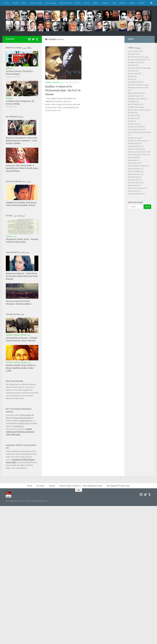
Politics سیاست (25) (137, 107)
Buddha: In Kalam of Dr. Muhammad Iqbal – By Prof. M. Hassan (63, 90)
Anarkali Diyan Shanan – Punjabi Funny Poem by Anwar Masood (21, 340)
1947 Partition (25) (136, 104)
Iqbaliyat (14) (134, 160)
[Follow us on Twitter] (33, 39)
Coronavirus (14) (136, 163)
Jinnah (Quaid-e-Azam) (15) (140, 155)
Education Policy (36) (137, 93)
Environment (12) (136, 180)
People (15, 3)
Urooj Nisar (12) (135, 191)
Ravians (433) (134, 54)
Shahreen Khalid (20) (137, 127)
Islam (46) (133, 76)
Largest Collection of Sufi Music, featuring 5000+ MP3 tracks (20, 432)
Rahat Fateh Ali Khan (23, 418)
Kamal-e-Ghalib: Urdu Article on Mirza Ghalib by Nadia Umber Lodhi (21, 368)
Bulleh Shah (24, 424)
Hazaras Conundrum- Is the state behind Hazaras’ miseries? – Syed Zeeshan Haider (21, 141)
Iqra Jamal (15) (135, 157)
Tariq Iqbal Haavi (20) (137, 129)
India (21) (133, 121)
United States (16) (136, 146)
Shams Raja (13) (135, 177)
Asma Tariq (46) (135, 74)
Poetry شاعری (36, 3)
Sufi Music (40, 486)
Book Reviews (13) (136, 174)
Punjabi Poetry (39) (136, 82)
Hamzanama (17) (136, 143)
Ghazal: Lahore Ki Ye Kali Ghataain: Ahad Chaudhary (19, 303)
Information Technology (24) (140, 110)
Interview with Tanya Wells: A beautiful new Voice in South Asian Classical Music (22, 169)
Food (114, 3)
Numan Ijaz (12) (135, 185)
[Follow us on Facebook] (30, 39)
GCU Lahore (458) (136, 51)
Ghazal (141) (134, 65)
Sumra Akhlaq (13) (136, 169)
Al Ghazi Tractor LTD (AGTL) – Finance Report (20, 73)
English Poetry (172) (137, 62)
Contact (141, 3)
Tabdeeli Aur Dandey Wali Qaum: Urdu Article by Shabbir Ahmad (21, 204)
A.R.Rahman (19, 426)
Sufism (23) (134, 113)
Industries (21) (135, 118)
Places (24, 3)
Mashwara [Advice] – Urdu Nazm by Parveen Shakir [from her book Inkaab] (22, 276)
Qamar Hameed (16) (137, 149)
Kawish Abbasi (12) (137, 183)
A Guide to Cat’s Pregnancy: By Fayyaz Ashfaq (20, 103)
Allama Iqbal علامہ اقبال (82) (140, 68)
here (17, 396)
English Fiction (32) (136, 96)
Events (87, 3)
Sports (132, 3)
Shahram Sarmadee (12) (138, 188)
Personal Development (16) (140, 152)
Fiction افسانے (51, 3)
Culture (96, 3)
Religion (105, 3)
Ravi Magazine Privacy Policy (118, 486)
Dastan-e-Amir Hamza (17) (139, 141)
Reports (123, 3)
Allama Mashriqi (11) (137, 194)
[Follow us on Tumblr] (37, 39)
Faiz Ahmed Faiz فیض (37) (139, 85)
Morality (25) (134, 101)
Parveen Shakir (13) (136, 171)
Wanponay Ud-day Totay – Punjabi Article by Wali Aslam (22, 241)
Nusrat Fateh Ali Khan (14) (139, 166)
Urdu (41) (133, 79)
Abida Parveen (26, 421)
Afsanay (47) (134, 71)
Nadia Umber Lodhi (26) (138, 99)
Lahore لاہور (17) (136, 138)
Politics (78, 3)
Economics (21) (135, 124)
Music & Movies (65, 3)
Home (6, 3)
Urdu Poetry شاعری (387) (139, 57)
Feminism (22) (135, 115)
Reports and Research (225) (140, 60)
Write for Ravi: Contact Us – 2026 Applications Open (81, 486)
